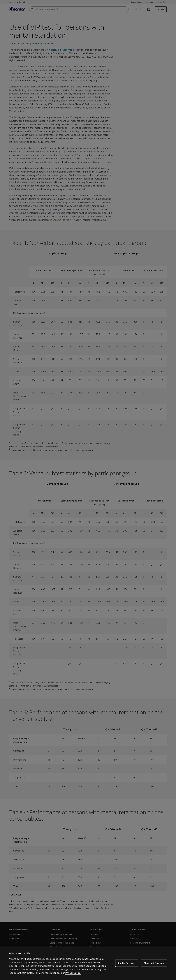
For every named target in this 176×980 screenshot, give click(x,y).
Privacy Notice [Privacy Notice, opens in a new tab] (73, 973)
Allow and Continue (154, 963)
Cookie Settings (127, 963)
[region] (88, 963)
